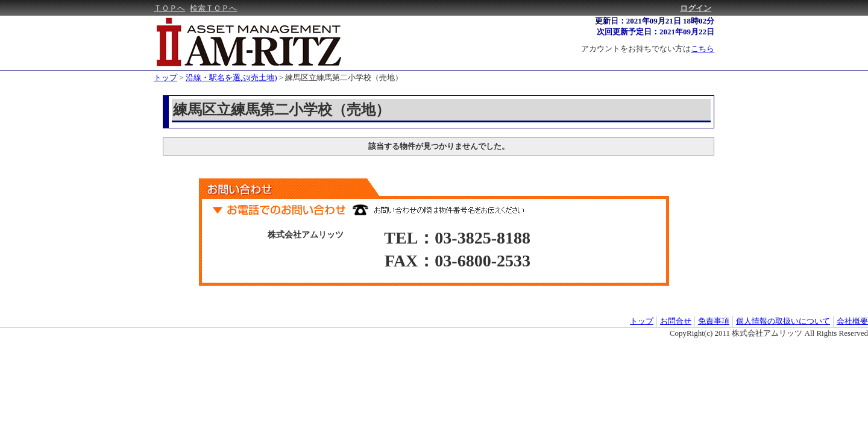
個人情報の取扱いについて (783, 321)
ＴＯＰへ (169, 8)
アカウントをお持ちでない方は (648, 49)
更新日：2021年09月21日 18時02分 (655, 21)
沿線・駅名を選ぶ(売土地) (231, 77)
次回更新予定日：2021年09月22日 (656, 32)
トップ (165, 77)
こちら (703, 49)
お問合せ (676, 321)
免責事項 (714, 321)
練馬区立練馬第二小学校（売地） (344, 77)
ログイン (696, 8)
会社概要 (852, 321)
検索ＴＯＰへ (213, 8)
